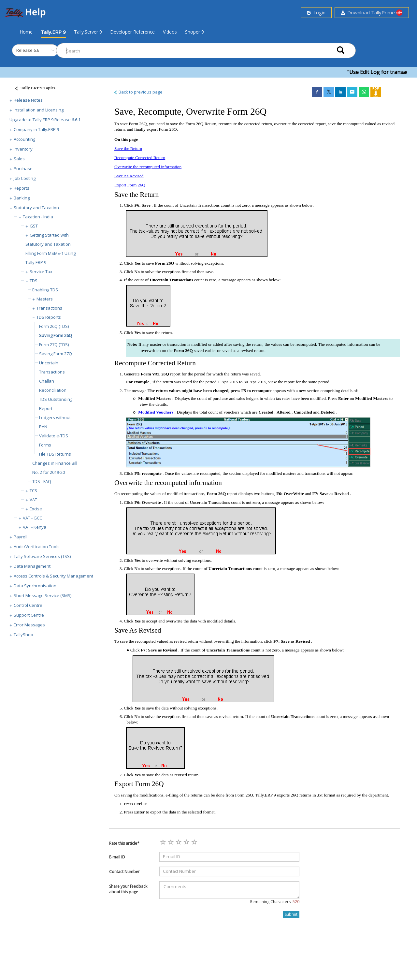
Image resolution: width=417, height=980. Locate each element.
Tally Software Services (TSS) (42, 556)
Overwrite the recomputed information (148, 167)
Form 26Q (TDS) (54, 326)
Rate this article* (124, 843)
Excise (36, 509)
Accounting (24, 139)
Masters (45, 299)
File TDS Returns (55, 454)
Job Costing (25, 178)
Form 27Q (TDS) (54, 344)
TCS (33, 490)
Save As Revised (129, 176)
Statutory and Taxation (36, 208)
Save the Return (128, 148)
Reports (22, 188)
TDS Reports (49, 317)
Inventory (23, 149)
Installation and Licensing (39, 110)
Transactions (49, 308)
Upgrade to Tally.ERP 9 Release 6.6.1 (45, 120)
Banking (22, 198)
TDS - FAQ (42, 481)
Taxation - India (38, 217)
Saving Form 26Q (56, 335)
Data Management (32, 566)
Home (26, 32)
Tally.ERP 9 (53, 32)
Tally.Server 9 (88, 32)
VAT (33, 500)
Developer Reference (132, 32)
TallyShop (23, 635)
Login (316, 12)
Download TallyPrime (372, 13)
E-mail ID (117, 857)
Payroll (21, 537)
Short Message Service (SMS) (43, 595)
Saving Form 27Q (56, 354)
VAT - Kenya (35, 527)
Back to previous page (138, 92)
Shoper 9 (194, 32)
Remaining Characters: (275, 902)
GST (34, 226)
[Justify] (33, 89)
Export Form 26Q (130, 185)
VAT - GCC (32, 518)
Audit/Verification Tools (37, 547)
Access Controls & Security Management (53, 576)
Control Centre (28, 605)
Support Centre (29, 615)
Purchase (23, 168)
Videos (170, 32)
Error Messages (29, 625)
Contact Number (124, 872)
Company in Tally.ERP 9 (36, 129)
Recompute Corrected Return (140, 158)
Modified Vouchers (156, 412)
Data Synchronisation (35, 586)
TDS (34, 281)
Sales (19, 159)
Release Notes (28, 100)
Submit (291, 914)
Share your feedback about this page (128, 889)
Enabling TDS (45, 290)
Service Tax (41, 271)
